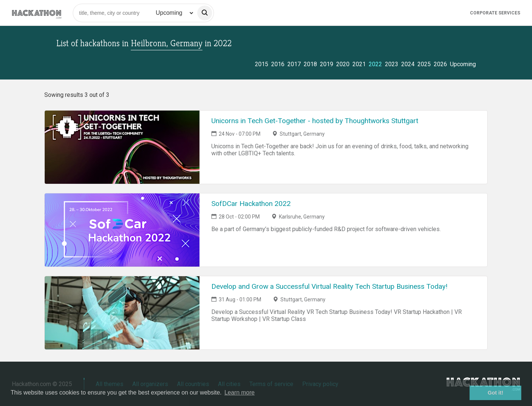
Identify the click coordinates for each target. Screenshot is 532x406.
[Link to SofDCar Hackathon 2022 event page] (122, 230)
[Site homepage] (37, 13)
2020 (343, 64)
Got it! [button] (495, 393)
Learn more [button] (239, 393)
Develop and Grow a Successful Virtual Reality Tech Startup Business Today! (329, 286)
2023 (392, 64)
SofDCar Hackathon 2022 (251, 204)
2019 (327, 64)
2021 (359, 64)
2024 (408, 64)
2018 (310, 64)
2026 (440, 64)
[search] (205, 13)
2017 (294, 64)
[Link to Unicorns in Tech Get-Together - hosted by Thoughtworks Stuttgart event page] (122, 147)
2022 (375, 64)
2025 (424, 64)
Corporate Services (495, 13)
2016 (278, 64)
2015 (262, 64)
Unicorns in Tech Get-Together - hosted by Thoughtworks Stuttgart (315, 121)
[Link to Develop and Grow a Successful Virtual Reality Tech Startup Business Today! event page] (122, 313)
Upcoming (463, 64)
